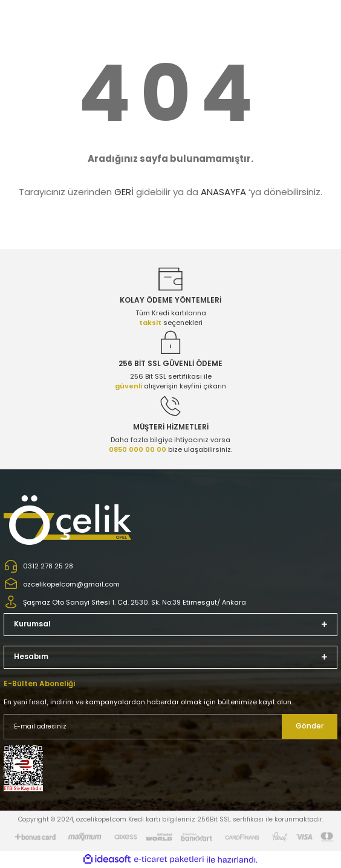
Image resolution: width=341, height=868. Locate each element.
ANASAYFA (223, 192)
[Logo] (69, 520)
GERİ (124, 192)
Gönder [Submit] (310, 726)
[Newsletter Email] (170, 727)
